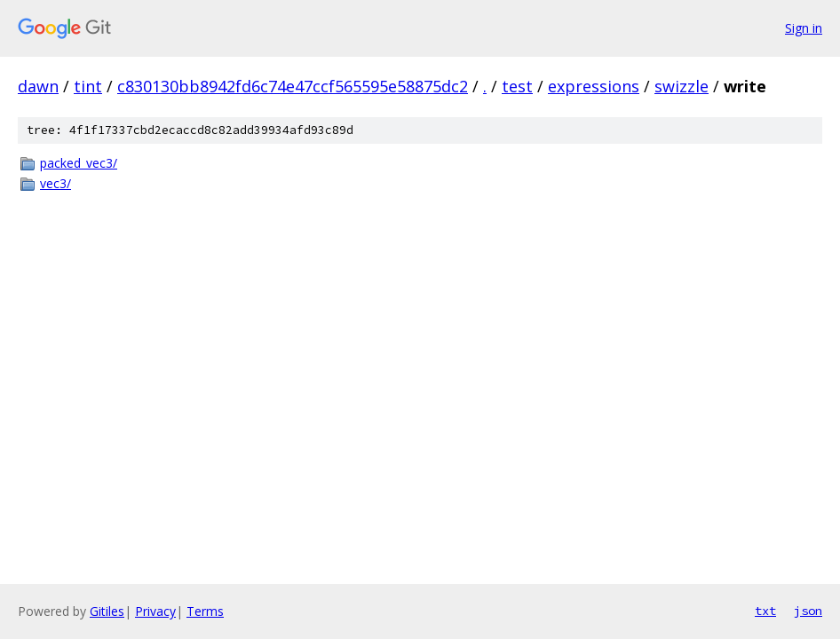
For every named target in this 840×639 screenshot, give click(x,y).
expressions (594, 86)
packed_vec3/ (79, 163)
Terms (205, 611)
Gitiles (107, 611)
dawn (38, 86)
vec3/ (55, 183)
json (808, 611)
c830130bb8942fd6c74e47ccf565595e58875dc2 (293, 86)
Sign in (804, 28)
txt (765, 611)
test (517, 86)
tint (88, 86)
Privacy (155, 611)
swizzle (682, 86)
